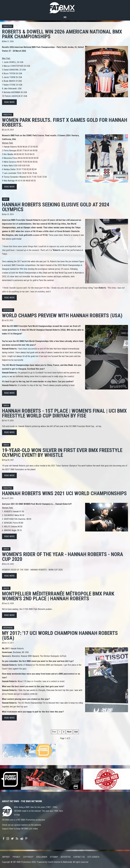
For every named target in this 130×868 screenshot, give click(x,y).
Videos (6, 406)
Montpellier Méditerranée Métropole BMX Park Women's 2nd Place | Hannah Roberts (58, 596)
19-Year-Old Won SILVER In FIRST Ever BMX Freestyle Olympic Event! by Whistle (62, 453)
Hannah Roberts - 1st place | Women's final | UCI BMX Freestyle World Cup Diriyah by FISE (64, 413)
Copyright (28, 857)
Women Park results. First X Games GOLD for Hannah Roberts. (65, 122)
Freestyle (8, 26)
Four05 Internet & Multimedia (60, 862)
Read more (9, 102)
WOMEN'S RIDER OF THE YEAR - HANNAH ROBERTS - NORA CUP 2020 (63, 557)
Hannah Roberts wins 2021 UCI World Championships (64, 493)
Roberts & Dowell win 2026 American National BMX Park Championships (62, 34)
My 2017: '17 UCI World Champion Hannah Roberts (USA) (60, 635)
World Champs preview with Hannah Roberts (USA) (62, 315)
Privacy (16, 857)
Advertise (66, 857)
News (6, 199)
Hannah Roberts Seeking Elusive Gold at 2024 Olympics (56, 207)
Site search (93, 857)
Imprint (6, 857)
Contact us (79, 857)
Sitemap (54, 857)
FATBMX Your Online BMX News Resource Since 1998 (65, 7)
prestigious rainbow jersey (49, 269)
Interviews (8, 310)
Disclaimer (42, 857)
